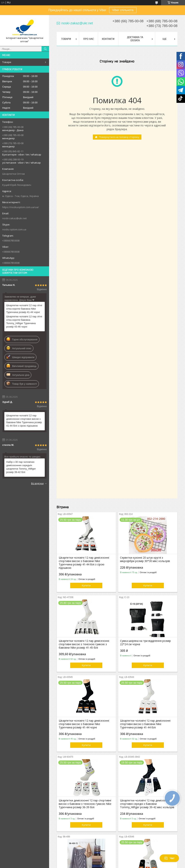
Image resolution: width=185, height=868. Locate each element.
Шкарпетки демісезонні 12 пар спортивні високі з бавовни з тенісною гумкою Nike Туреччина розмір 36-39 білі (85, 804)
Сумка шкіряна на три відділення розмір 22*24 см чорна (145, 643)
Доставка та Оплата (135, 39)
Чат (169, 858)
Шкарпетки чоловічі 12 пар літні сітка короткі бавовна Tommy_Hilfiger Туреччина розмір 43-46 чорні (24, 322)
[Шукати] (45, 49)
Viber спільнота (123, 10)
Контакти (108, 39)
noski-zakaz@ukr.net (14, 218)
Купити (86, 585)
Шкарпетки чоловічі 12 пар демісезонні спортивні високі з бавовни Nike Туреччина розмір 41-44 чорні (84, 724)
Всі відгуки (37, 483)
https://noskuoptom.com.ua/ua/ (21, 207)
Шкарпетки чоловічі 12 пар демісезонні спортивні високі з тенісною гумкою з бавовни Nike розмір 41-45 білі (84, 644)
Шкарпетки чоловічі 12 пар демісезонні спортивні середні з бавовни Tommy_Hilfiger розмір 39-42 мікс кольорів (147, 804)
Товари (7, 62)
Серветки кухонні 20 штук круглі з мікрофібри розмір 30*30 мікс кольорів (145, 559)
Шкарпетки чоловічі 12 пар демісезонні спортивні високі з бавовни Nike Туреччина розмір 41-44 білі (145, 724)
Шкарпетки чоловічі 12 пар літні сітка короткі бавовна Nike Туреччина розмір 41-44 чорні (24, 309)
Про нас (89, 39)
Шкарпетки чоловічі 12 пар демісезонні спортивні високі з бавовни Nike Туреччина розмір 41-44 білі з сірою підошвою (24, 421)
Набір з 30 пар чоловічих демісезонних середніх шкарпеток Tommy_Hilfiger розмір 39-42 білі (21, 467)
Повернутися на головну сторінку (119, 137)
